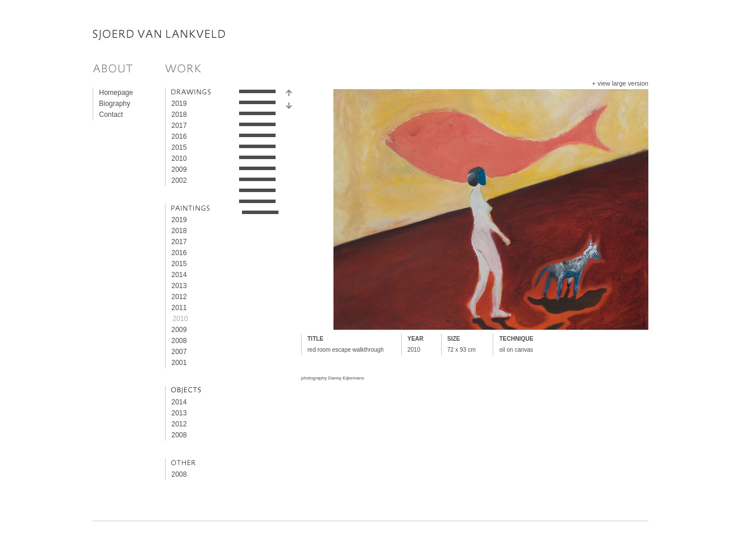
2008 (179, 341)
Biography (115, 104)
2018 (179, 115)
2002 (179, 180)
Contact (111, 115)
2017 (179, 126)
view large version (623, 83)
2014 (179, 275)
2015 (179, 148)
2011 (179, 308)
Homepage (116, 93)
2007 (179, 352)
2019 (179, 104)
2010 (179, 159)
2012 (179, 297)
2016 (179, 137)
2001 (179, 363)
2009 (179, 170)
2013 (179, 286)
